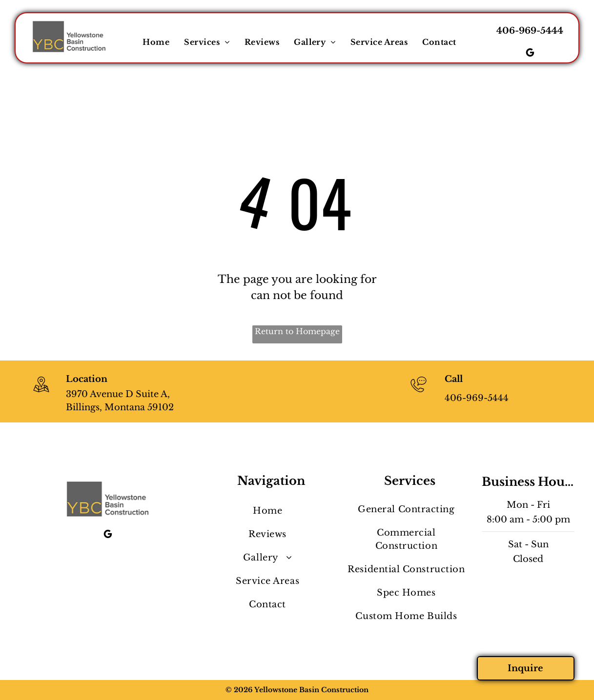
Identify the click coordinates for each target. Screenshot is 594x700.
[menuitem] (156, 42)
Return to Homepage (297, 331)
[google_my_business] (530, 54)
